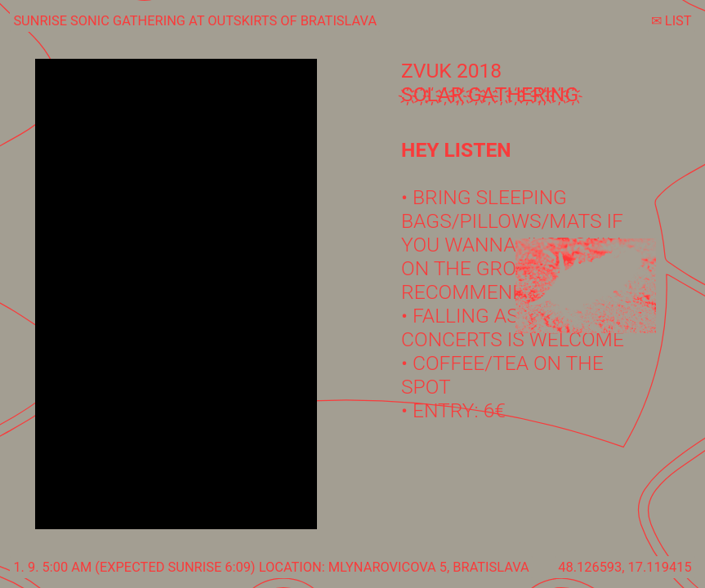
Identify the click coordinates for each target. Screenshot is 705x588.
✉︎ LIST (672, 21)
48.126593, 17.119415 (625, 567)
